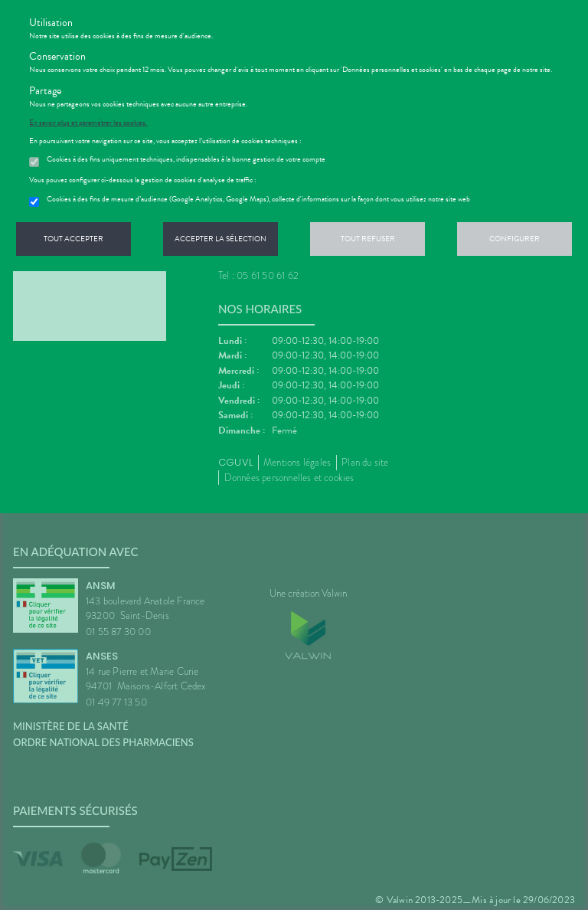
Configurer (514, 239)
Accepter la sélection (220, 239)
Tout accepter (73, 239)
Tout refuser (368, 239)
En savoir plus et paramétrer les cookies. (88, 123)
